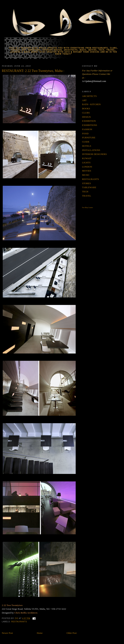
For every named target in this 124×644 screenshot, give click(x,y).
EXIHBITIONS (90, 125)
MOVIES (87, 171)
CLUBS (86, 113)
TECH (85, 192)
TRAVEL (87, 196)
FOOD (85, 133)
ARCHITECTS (89, 96)
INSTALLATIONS (91, 150)
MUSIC (86, 175)
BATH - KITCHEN (91, 104)
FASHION (87, 129)
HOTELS (87, 146)
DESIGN (86, 117)
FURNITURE (89, 138)
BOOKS (86, 108)
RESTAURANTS (19, 622)
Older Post (72, 633)
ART (84, 100)
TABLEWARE (89, 187)
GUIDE (86, 142)
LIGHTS (86, 163)
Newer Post (7, 633)
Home (40, 633)
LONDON (87, 167)
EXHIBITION (89, 121)
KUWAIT (87, 158)
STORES (86, 183)
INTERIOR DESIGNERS (94, 154)
